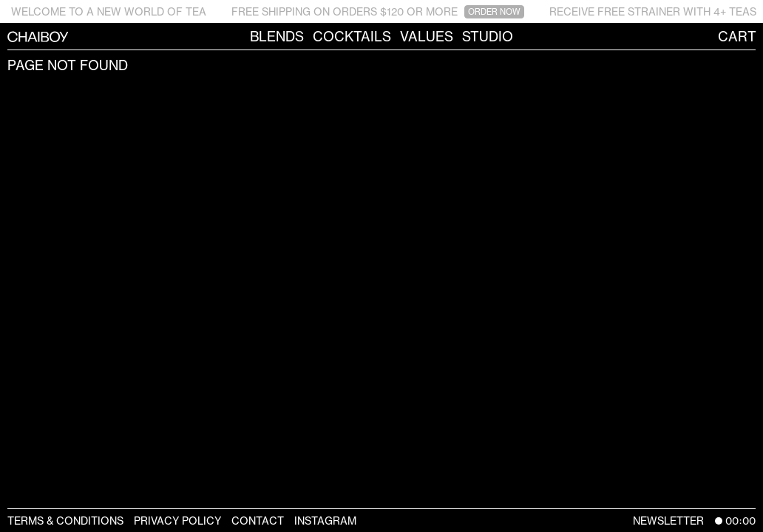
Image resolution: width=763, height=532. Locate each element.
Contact (258, 521)
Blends (277, 36)
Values (427, 36)
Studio (488, 36)
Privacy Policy (177, 521)
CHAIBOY (7, 36)
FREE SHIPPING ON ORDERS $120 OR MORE (378, 12)
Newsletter (668, 521)
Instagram (325, 521)
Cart (737, 36)
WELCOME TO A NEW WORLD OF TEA (109, 11)
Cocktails (352, 36)
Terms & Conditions (65, 521)
